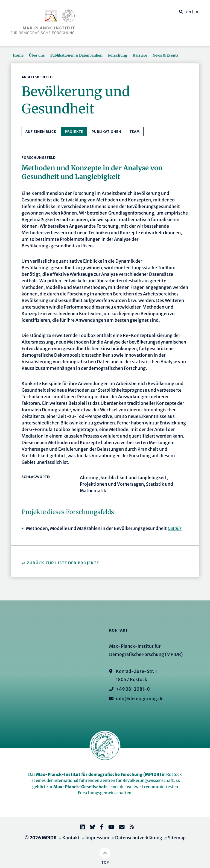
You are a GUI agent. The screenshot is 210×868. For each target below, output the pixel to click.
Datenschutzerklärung (139, 838)
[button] (181, 11)
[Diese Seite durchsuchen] (178, 12)
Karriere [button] (140, 55)
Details (175, 528)
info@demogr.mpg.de (140, 699)
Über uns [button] (37, 55)
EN (189, 12)
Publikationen (106, 132)
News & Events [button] (166, 55)
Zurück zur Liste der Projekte (63, 563)
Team (135, 132)
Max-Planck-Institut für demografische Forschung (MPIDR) (99, 774)
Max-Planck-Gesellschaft (80, 787)
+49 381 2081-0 (133, 689)
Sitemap (177, 838)
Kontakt (71, 838)
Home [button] (18, 55)
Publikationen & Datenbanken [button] (76, 55)
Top (105, 862)
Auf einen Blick (41, 132)
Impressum (97, 838)
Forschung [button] (118, 55)
